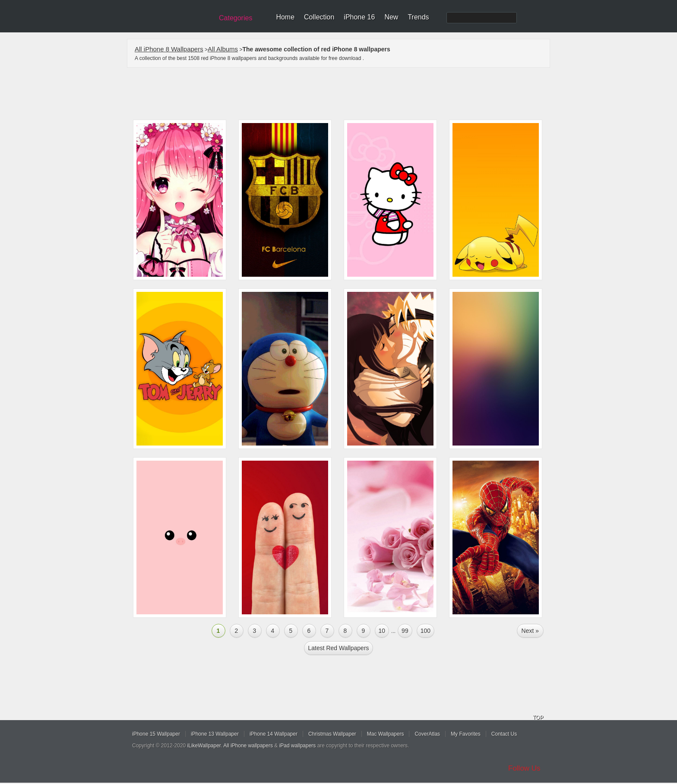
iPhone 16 (359, 17)
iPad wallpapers (298, 746)
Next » (530, 631)
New (391, 17)
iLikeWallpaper (204, 746)
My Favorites (466, 734)
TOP (538, 718)
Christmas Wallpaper (332, 734)
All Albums (223, 49)
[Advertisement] (344, 94)
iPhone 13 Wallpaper (215, 734)
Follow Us (524, 768)
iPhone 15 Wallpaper (156, 734)
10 (382, 631)
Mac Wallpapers (386, 734)
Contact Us (504, 734)
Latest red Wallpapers (338, 648)
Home (285, 17)
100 (425, 631)
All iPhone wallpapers (248, 746)
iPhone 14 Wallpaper (274, 734)
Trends (418, 17)
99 (405, 631)
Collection (319, 17)
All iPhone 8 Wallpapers (169, 49)
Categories (236, 18)
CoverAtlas (427, 734)
